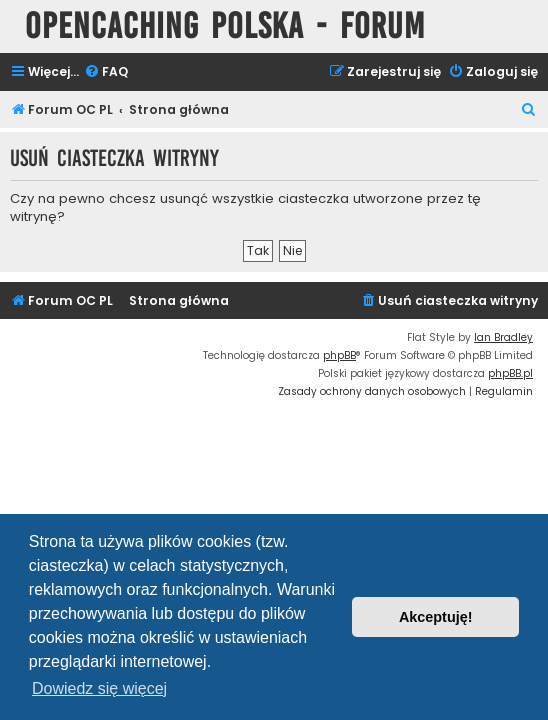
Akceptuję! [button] (436, 617)
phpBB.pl (510, 373)
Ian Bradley (503, 337)
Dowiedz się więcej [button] (99, 688)
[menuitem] (106, 72)
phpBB (339, 355)
